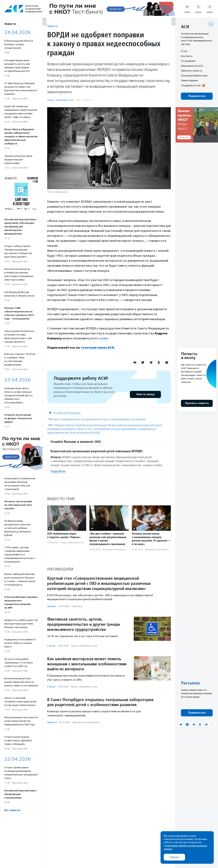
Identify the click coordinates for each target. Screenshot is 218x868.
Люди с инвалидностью (60, 100)
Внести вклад (145, 394)
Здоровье (77, 606)
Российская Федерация (67, 413)
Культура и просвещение (116, 549)
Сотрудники (188, 61)
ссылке (103, 338)
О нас (184, 51)
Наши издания (189, 80)
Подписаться (197, 96)
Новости (52, 26)
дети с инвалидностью (67, 419)
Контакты (187, 56)
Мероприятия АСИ (192, 66)
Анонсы (51, 606)
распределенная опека (95, 419)
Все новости (12, 810)
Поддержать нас (191, 85)
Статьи (51, 646)
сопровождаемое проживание (128, 419)
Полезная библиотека (194, 76)
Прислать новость (192, 71)
